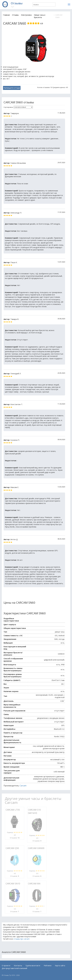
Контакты (18, 966)
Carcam (23, 786)
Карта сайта (60, 966)
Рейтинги (48, 966)
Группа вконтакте (33, 966)
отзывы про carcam (22, 939)
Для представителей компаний (14, 968)
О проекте (6, 966)
